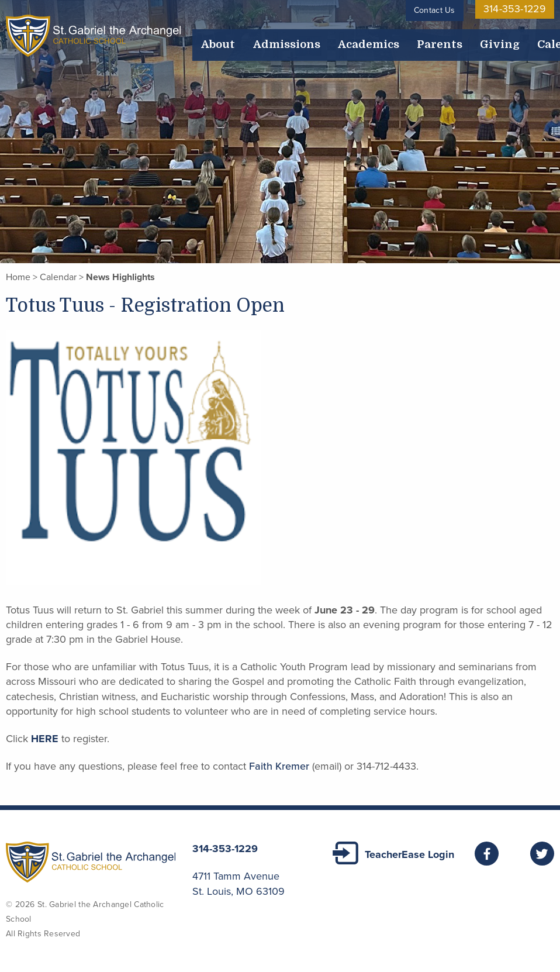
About (208, 36)
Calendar (433, 36)
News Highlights (120, 277)
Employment (486, 36)
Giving (393, 36)
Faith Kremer (279, 766)
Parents (355, 36)
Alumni (535, 36)
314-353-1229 (521, 10)
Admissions (253, 36)
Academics (309, 36)
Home (18, 277)
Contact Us (447, 10)
